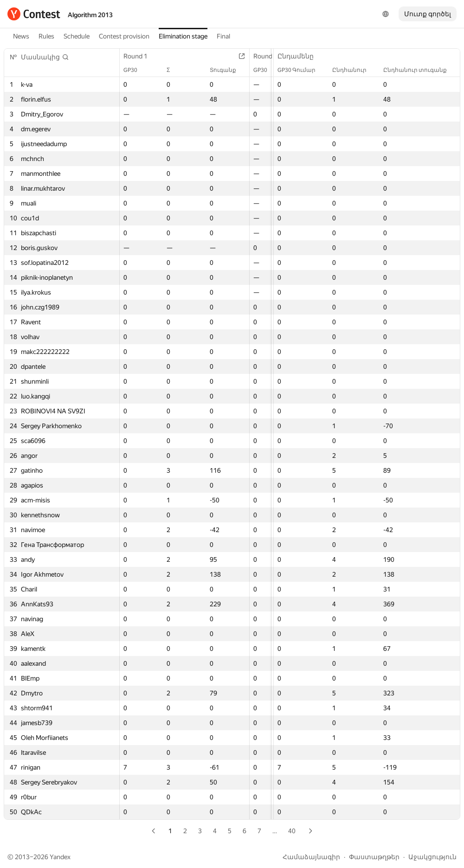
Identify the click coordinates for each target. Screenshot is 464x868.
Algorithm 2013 (90, 15)
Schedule (77, 36)
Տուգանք (228, 70)
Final (223, 36)
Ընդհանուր (354, 70)
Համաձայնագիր (311, 857)
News (21, 36)
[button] (45, 57)
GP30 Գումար (301, 70)
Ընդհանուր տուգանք (420, 70)
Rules (46, 36)
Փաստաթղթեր (374, 857)
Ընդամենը (300, 56)
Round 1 (140, 56)
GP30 (135, 70)
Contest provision (124, 36)
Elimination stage (183, 36)
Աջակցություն (432, 857)
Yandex (60, 857)
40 (292, 831)
